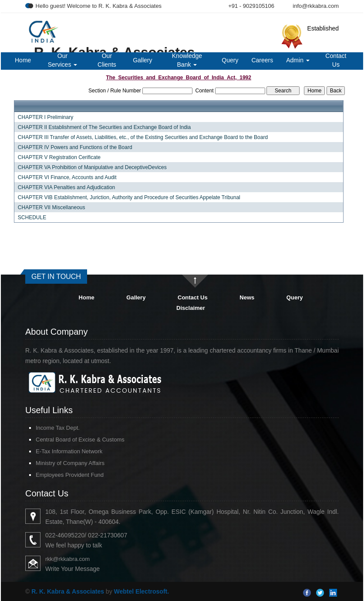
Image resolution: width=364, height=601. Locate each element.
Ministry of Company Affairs (70, 463)
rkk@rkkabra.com (67, 559)
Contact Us (336, 60)
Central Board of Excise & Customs (80, 440)
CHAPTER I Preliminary (45, 117)
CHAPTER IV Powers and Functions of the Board (75, 147)
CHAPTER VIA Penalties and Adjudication (66, 187)
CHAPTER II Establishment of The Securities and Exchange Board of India (104, 127)
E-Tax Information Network (69, 451)
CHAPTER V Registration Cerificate (59, 157)
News (247, 297)
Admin (298, 60)
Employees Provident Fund (70, 475)
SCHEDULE (32, 217)
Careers (262, 60)
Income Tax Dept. (58, 428)
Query (230, 60)
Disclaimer (191, 308)
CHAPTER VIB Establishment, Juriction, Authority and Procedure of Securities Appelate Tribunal (129, 197)
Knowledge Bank (187, 60)
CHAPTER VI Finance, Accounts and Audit (67, 177)
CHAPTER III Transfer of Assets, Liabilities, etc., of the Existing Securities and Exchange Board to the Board (143, 137)
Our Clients (107, 60)
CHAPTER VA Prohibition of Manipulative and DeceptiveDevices (92, 167)
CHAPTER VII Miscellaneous (52, 207)
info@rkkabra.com (316, 6)
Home (23, 60)
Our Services (63, 60)
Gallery (142, 60)
